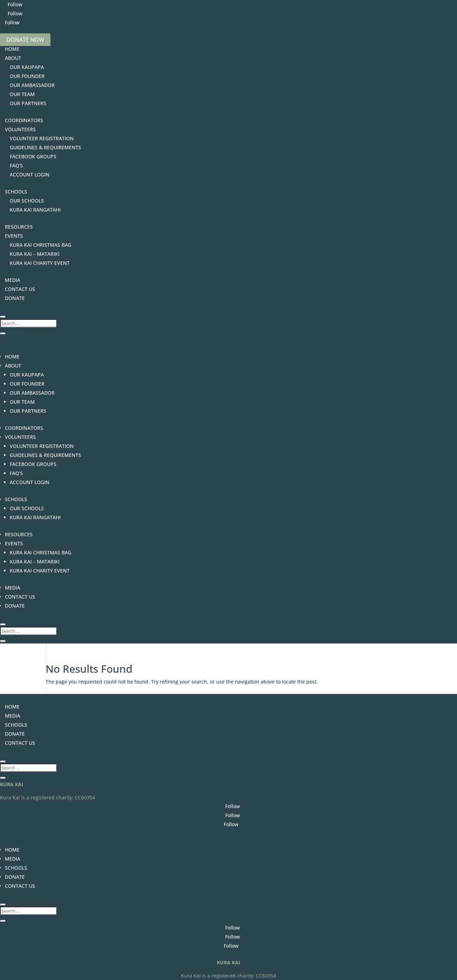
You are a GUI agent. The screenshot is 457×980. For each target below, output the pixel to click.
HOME (12, 49)
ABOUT (13, 58)
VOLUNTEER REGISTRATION (42, 138)
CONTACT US (20, 289)
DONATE (15, 298)
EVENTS (14, 236)
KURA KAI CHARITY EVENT (40, 263)
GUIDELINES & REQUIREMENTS (45, 147)
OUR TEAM (22, 94)
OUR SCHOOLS (27, 201)
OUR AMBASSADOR (32, 85)
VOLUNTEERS (20, 129)
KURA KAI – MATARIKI (35, 254)
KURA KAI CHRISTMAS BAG (41, 245)
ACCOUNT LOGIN (30, 175)
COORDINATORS (24, 120)
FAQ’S (16, 165)
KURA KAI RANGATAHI (35, 210)
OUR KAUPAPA (27, 67)
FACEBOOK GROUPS (33, 156)
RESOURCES (19, 227)
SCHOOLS (16, 192)
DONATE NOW (25, 40)
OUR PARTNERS (28, 103)
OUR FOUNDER (27, 76)
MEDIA (13, 280)
